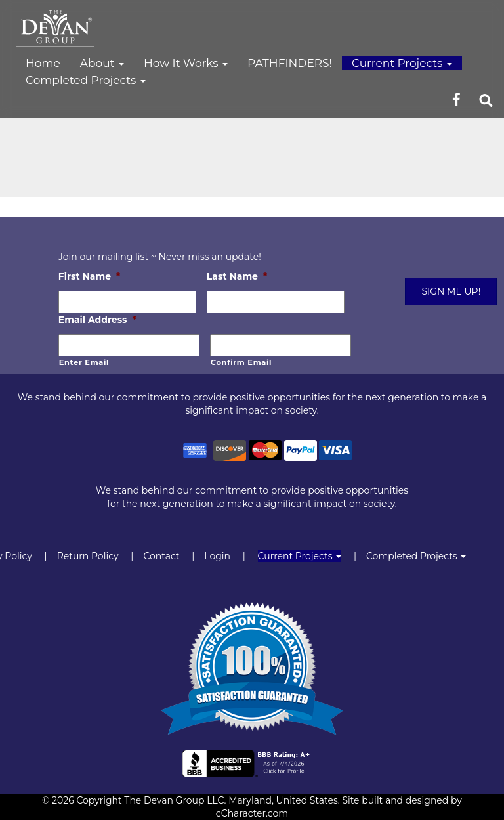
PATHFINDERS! (290, 63)
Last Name (237, 276)
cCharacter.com (252, 813)
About (102, 63)
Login (217, 556)
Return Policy (88, 556)
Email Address (97, 320)
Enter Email (84, 362)
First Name (89, 276)
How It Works (186, 63)
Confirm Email (241, 362)
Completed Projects (86, 80)
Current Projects (402, 63)
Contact (161, 556)
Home (43, 63)
